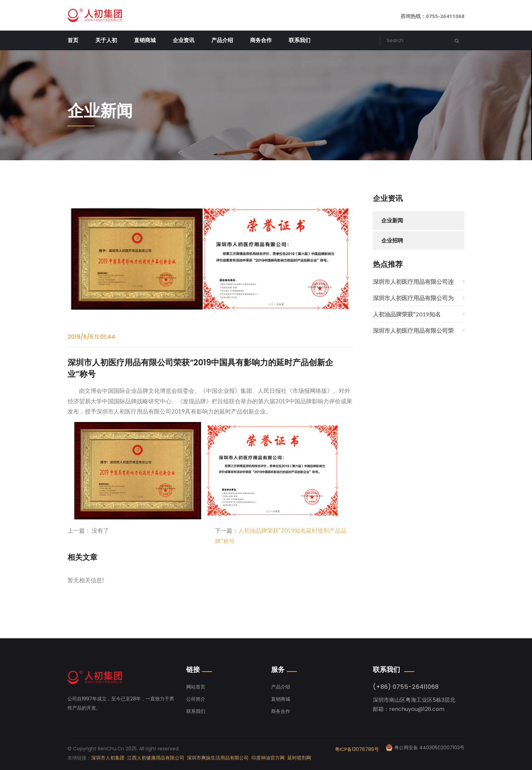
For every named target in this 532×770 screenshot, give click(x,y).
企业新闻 (392, 221)
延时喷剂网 (299, 758)
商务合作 (261, 40)
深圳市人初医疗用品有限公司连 (413, 282)
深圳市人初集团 (108, 758)
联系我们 (300, 40)
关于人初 (106, 40)
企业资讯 (184, 40)
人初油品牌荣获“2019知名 (407, 314)
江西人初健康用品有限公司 (156, 758)
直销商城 (145, 40)
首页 (73, 40)
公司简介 (196, 699)
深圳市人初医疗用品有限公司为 (413, 298)
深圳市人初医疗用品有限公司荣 (413, 331)
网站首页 (196, 687)
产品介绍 (222, 40)
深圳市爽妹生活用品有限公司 (218, 758)
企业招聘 (392, 241)
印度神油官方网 (268, 758)
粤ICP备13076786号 (357, 749)
